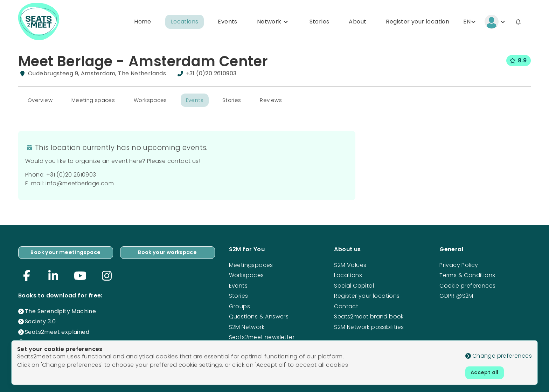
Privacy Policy (459, 264)
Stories (319, 22)
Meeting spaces (97, 102)
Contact (346, 305)
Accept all (486, 372)
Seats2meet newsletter (262, 336)
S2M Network (247, 325)
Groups (239, 305)
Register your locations (367, 294)
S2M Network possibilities (369, 325)
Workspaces (157, 102)
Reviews (282, 102)
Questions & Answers (259, 315)
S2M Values (350, 264)
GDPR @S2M (456, 294)
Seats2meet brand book (369, 315)
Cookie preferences (467, 284)
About (357, 22)
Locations (185, 22)
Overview (41, 102)
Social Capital (354, 284)
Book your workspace (168, 252)
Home (143, 22)
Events (227, 22)
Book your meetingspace (66, 252)
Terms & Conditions (467, 274)
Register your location (418, 22)
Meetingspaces (251, 264)
